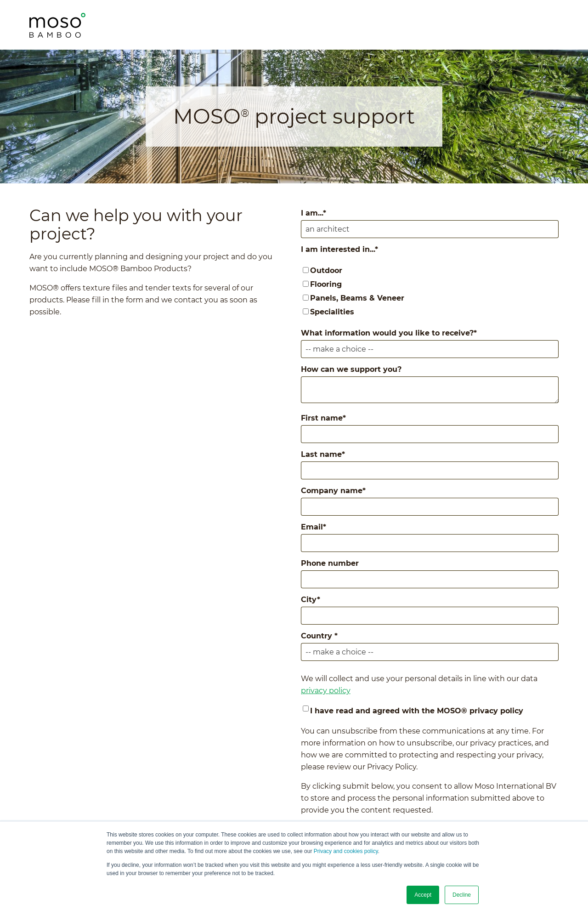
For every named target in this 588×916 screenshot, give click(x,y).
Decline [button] (462, 895)
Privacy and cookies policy (346, 851)
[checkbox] (430, 291)
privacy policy (326, 691)
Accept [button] (423, 895)
